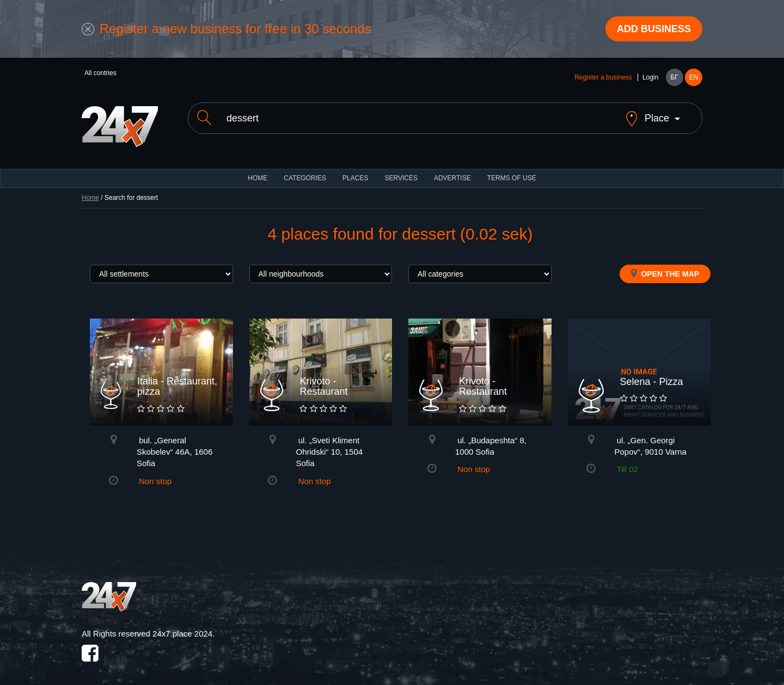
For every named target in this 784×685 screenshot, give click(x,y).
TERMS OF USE (512, 169)
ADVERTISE (452, 169)
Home (90, 188)
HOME (258, 169)
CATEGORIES (305, 169)
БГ (674, 77)
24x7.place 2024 (182, 624)
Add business (654, 29)
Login (650, 77)
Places (355, 169)
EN (694, 77)
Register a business (603, 77)
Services (401, 169)
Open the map (665, 264)
